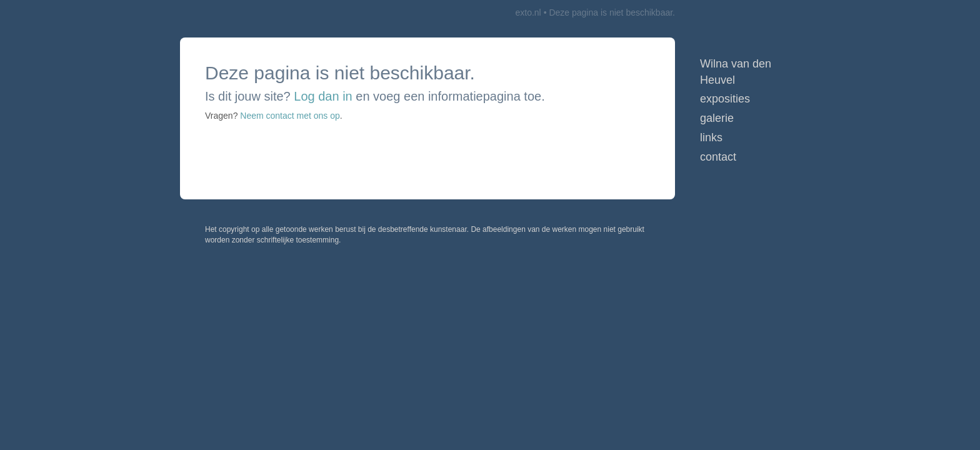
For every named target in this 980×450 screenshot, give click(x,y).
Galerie (717, 118)
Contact (718, 157)
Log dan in (323, 96)
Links (711, 137)
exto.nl (528, 12)
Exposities (725, 99)
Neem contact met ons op (290, 116)
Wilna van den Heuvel (736, 72)
